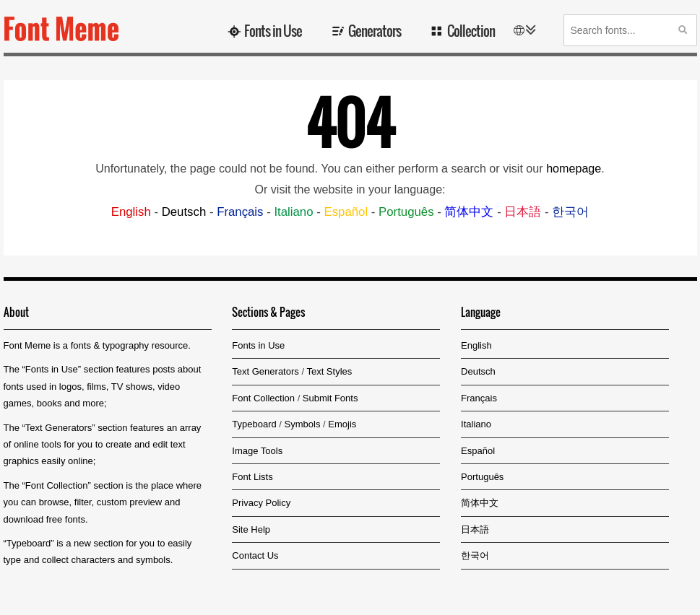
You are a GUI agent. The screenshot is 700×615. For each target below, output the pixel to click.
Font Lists (252, 477)
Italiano (293, 212)
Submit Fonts (330, 398)
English (131, 212)
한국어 (570, 212)
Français (240, 212)
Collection (471, 30)
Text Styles (329, 371)
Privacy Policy (261, 503)
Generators (375, 30)
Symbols (303, 424)
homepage (574, 168)
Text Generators (59, 428)
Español (346, 212)
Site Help (251, 529)
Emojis (342, 424)
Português (406, 212)
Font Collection (57, 485)
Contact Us (255, 555)
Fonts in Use (273, 30)
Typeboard (29, 543)
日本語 (523, 212)
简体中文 (469, 212)
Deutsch (184, 212)
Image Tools (257, 451)
